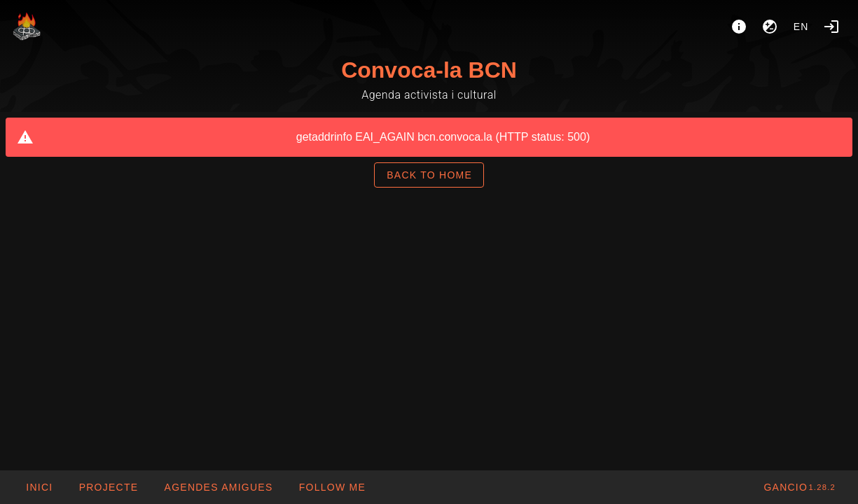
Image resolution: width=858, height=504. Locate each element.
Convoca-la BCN (429, 70)
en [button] (801, 27)
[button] (218, 487)
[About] (739, 27)
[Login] (831, 27)
